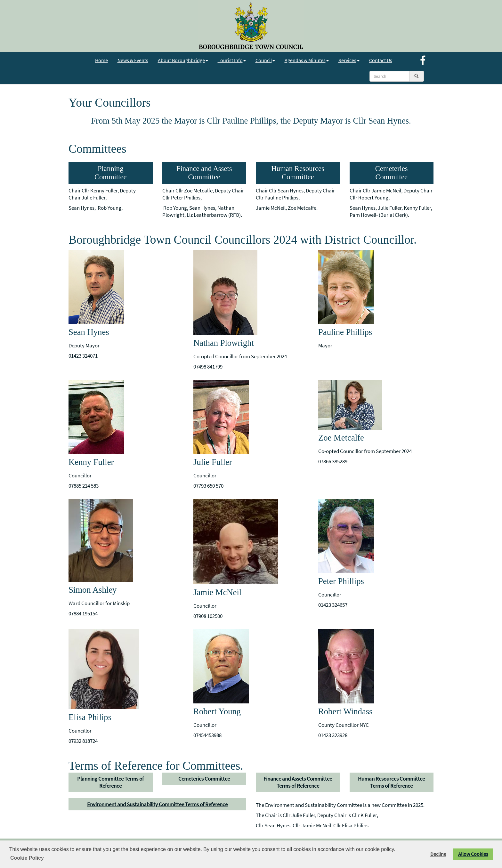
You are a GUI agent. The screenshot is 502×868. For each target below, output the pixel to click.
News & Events (133, 60)
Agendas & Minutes (307, 60)
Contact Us (381, 60)
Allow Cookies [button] (473, 854)
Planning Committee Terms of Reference (110, 782)
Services (349, 60)
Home (101, 60)
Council (265, 60)
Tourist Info (232, 60)
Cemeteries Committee (204, 779)
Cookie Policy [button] (27, 858)
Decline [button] (438, 854)
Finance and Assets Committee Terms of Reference (298, 782)
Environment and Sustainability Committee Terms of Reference (157, 804)
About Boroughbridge (183, 60)
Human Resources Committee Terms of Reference (391, 782)
